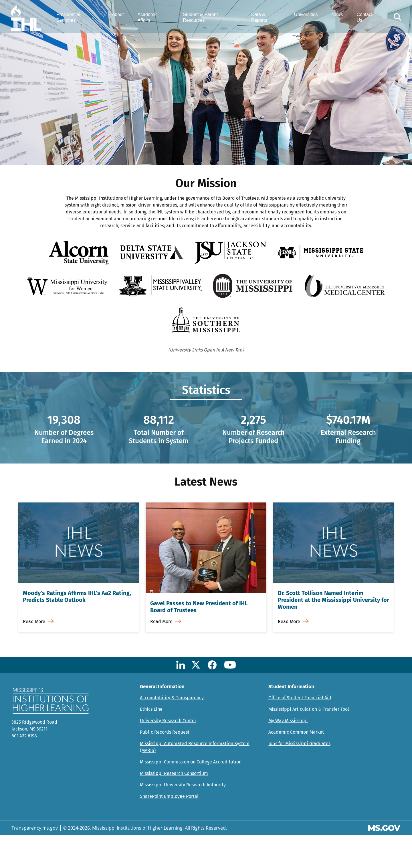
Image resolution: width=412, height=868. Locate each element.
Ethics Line (151, 742)
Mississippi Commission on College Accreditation (191, 795)
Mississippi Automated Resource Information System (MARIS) (195, 780)
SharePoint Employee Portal (169, 829)
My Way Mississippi (288, 754)
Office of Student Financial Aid (300, 731)
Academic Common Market (296, 765)
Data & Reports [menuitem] (259, 19)
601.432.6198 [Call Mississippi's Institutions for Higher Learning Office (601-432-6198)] (24, 769)
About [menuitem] (121, 16)
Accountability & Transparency (172, 731)
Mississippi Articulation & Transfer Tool (309, 742)
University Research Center (168, 754)
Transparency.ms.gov (35, 861)
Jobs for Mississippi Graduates (299, 776)
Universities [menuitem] (304, 16)
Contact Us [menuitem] (363, 19)
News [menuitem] (335, 16)
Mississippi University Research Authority (183, 818)
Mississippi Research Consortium (174, 806)
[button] (394, 19)
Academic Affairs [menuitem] (151, 19)
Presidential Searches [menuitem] (74, 19)
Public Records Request (165, 765)
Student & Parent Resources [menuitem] (202, 19)
